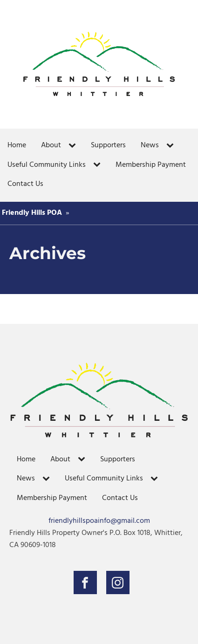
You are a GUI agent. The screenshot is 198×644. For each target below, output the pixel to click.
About (51, 145)
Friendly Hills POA (32, 213)
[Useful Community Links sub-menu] (99, 165)
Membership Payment (151, 165)
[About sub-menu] (74, 146)
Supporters (108, 145)
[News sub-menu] (172, 146)
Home (17, 145)
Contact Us (25, 184)
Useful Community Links (47, 165)
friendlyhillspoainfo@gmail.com (99, 521)
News (150, 145)
